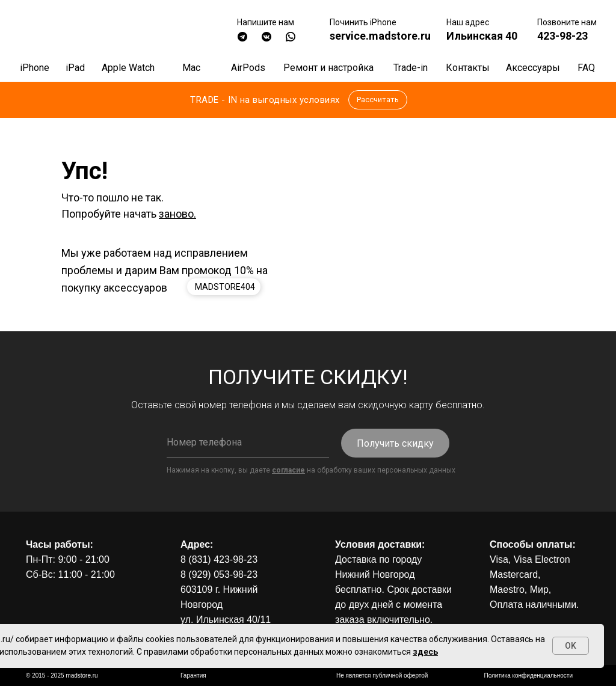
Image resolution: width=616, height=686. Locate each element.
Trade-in (411, 68)
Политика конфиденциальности (528, 675)
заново (176, 214)
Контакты (468, 68)
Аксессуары (533, 68)
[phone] (248, 443)
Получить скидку (395, 443)
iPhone (35, 68)
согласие (288, 470)
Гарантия (193, 675)
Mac (191, 68)
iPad (75, 68)
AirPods (248, 68)
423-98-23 (562, 36)
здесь (425, 652)
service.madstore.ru (380, 36)
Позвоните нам (567, 22)
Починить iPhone (363, 22)
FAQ (586, 68)
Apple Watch (128, 68)
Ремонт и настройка (328, 68)
